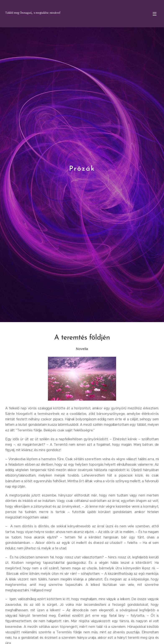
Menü (155, 14)
